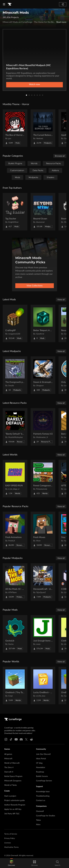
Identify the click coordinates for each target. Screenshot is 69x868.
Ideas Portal (41, 759)
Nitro (38, 825)
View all (61, 300)
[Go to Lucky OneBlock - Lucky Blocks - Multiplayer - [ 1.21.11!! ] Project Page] (43, 686)
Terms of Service (11, 834)
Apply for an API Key (13, 809)
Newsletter (41, 768)
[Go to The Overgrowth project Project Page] (15, 375)
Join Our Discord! (43, 754)
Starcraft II (9, 772)
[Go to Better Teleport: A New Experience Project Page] (43, 323)
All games (8, 754)
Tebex (38, 820)
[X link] (26, 739)
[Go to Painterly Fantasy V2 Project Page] (43, 427)
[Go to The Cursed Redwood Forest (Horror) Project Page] (43, 128)
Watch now (34, 84)
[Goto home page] (10, 4)
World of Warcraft (12, 763)
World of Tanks (11, 785)
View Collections (35, 286)
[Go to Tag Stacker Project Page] (15, 212)
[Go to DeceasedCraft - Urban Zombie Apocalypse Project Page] (43, 582)
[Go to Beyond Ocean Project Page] (43, 212)
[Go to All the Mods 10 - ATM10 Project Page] (15, 582)
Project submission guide (14, 800)
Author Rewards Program (15, 805)
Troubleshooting (43, 796)
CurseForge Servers (44, 781)
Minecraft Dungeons (13, 781)
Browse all (60, 156)
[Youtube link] (16, 739)
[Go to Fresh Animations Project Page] (15, 530)
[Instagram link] (6, 739)
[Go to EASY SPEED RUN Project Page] (15, 479)
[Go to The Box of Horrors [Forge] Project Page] (15, 128)
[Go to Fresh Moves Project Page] (43, 530)
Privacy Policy (10, 838)
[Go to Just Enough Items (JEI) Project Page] (43, 634)
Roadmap (40, 772)
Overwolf (40, 811)
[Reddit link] (31, 739)
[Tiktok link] (11, 739)
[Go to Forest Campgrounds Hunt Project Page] (43, 479)
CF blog (39, 763)
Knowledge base (43, 792)
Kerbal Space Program (13, 776)
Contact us (41, 800)
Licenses (8, 843)
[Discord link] (21, 739)
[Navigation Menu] (4, 4)
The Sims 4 (9, 768)
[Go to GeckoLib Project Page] (15, 634)
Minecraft (8, 759)
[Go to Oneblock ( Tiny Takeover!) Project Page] (15, 686)
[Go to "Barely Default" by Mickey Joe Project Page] (15, 427)
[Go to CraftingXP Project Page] (15, 323)
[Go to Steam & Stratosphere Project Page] (43, 375)
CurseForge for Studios (46, 816)
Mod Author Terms (11, 847)
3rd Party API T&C (12, 814)
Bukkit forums (42, 776)
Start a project (10, 796)
